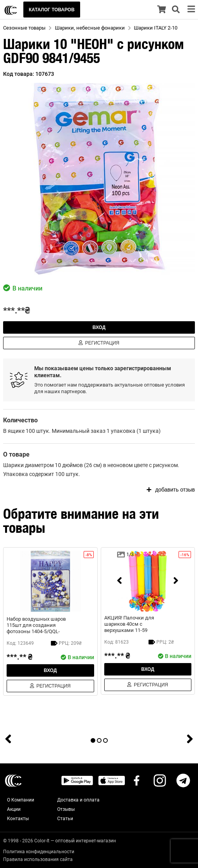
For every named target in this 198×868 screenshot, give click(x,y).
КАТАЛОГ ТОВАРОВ (52, 10)
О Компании (21, 800)
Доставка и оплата (78, 800)
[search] (176, 10)
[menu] (191, 10)
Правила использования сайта (38, 859)
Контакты (18, 819)
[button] (99, 179)
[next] (176, 581)
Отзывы (66, 809)
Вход (99, 327)
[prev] (119, 581)
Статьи (65, 819)
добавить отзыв (171, 490)
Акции (14, 809)
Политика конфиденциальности (39, 852)
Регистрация (99, 343)
